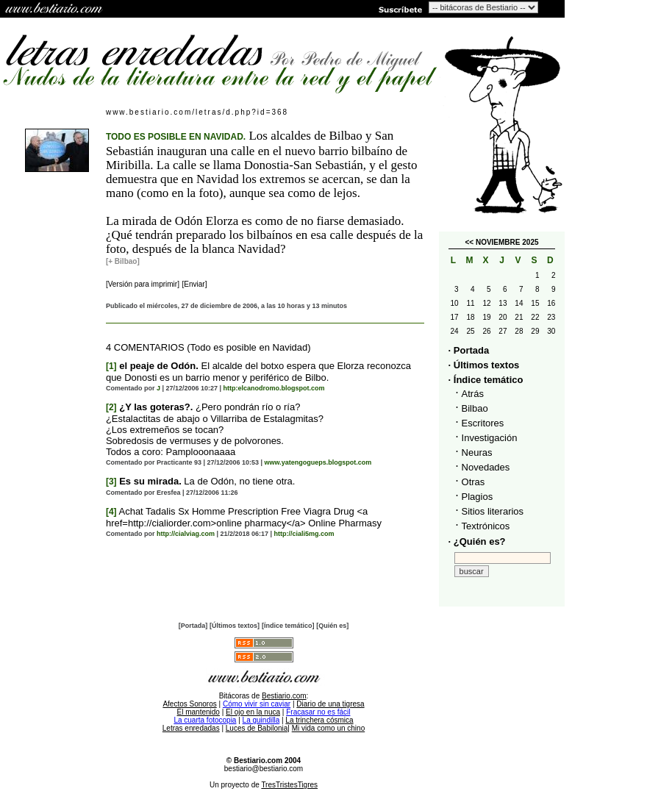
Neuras (477, 452)
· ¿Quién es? (477, 541)
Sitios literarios (493, 511)
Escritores (483, 423)
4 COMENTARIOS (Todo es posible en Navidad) (208, 347)
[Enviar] (195, 284)
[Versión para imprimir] (143, 284)
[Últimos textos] (235, 626)
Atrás (473, 394)
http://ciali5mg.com (304, 534)
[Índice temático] (288, 626)
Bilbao (475, 408)
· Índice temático (486, 380)
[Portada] (193, 626)
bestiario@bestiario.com (264, 769)
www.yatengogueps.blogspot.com (318, 462)
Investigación (490, 438)
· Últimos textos (484, 365)
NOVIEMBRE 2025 (507, 242)
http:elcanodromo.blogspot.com (274, 388)
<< (469, 242)
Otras (473, 482)
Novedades (486, 467)
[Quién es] (332, 626)
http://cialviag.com (186, 534)
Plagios (478, 497)
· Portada (469, 350)
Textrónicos (486, 526)
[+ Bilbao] (123, 261)
